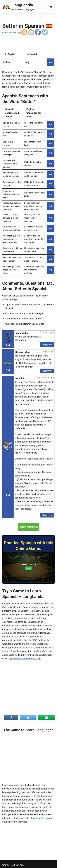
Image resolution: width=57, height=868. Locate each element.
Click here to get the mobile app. (25, 659)
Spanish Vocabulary (11, 33)
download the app (40, 818)
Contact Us (8, 865)
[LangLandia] (18, 7)
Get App (19, 865)
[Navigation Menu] (51, 7)
